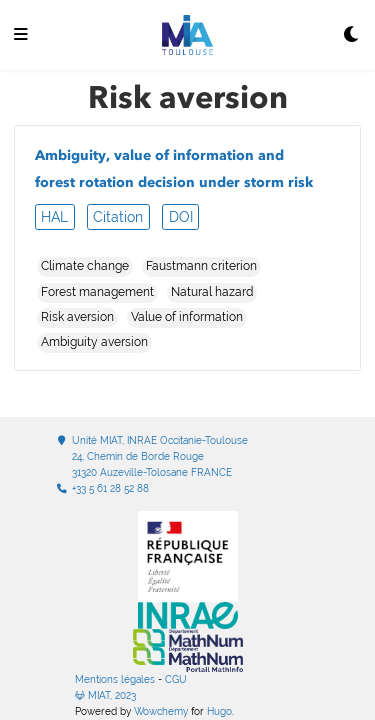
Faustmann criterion (201, 266)
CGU (176, 679)
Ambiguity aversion (94, 342)
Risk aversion (77, 317)
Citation (118, 217)
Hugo (219, 711)
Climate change (85, 266)
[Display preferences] (352, 35)
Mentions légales (115, 679)
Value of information (187, 317)
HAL (54, 217)
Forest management (97, 292)
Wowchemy (161, 711)
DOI (181, 217)
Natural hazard (212, 292)
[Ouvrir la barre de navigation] (21, 35)
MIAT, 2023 (105, 695)
